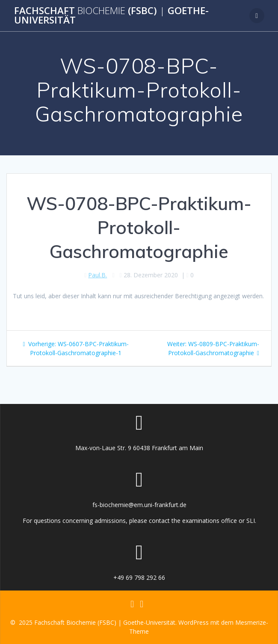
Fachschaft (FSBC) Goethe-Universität (111, 16)
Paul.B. (98, 275)
